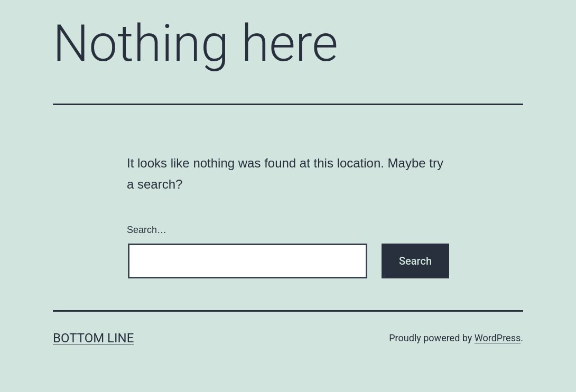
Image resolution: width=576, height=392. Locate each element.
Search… (147, 230)
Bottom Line (93, 338)
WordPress (498, 338)
